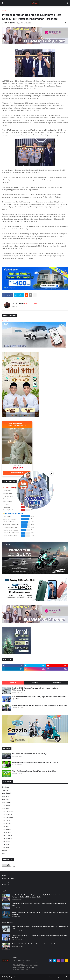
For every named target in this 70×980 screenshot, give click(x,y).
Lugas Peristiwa (7, 841)
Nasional (4, 850)
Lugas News (6, 796)
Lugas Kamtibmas (7, 814)
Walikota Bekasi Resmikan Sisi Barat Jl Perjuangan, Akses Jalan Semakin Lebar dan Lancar (40, 705)
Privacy (57, 977)
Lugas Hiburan (6, 805)
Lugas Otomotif (7, 832)
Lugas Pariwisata (7, 835)
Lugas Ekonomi (6, 802)
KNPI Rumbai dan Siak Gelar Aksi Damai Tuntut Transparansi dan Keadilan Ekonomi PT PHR (39, 905)
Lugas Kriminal (6, 820)
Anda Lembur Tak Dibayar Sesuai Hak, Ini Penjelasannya (29, 754)
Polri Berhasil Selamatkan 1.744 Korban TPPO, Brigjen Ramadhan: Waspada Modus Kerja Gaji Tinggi (40, 698)
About (50, 977)
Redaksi (4, 876)
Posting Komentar (7, 321)
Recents (35, 683)
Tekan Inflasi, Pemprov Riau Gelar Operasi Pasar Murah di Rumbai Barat (34, 771)
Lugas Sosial (5, 847)
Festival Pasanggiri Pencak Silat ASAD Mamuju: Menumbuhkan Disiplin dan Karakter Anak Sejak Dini (40, 913)
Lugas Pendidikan (7, 838)
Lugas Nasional (6, 793)
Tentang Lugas (6, 882)
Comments (57, 683)
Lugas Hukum (6, 808)
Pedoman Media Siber (8, 879)
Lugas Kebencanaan (8, 817)
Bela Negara (5, 787)
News (4, 853)
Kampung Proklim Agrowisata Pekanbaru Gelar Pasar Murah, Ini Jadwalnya (35, 762)
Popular (13, 683)
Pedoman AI (5, 885)
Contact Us (65, 977)
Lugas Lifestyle (6, 823)
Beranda (4, 11)
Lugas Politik (6, 844)
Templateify (12, 977)
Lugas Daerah (6, 799)
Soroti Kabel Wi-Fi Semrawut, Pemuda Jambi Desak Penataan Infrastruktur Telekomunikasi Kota (35, 689)
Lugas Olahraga (6, 829)
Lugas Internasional (8, 811)
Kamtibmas (5, 790)
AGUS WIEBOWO (32, 303)
